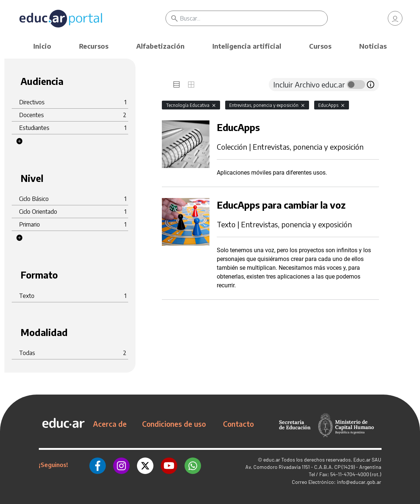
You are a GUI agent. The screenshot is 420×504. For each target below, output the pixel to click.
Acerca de (110, 424)
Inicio (42, 46)
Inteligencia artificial (247, 46)
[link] (395, 18)
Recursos (94, 46)
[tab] (176, 85)
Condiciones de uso (174, 424)
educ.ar (272, 460)
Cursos (320, 46)
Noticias (373, 46)
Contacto (238, 424)
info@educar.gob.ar (359, 482)
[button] (19, 141)
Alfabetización (160, 46)
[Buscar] (254, 18)
